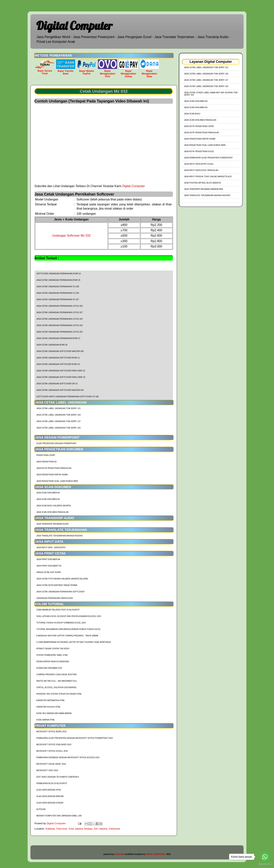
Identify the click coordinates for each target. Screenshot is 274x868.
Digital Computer (74, 26)
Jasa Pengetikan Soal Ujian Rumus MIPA (57, 481)
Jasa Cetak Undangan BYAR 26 (52, 345)
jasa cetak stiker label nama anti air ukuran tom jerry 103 (211, 94)
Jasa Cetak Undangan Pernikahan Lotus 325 (59, 306)
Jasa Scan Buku (192, 114)
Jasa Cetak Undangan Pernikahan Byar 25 (58, 280)
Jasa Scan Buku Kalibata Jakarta (54, 506)
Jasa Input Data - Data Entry (51, 548)
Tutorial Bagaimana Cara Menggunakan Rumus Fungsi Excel (68, 629)
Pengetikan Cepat (46, 455)
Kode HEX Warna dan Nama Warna (54, 713)
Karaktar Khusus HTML (49, 707)
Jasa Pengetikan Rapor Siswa (52, 475)
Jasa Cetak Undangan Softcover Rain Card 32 (61, 371)
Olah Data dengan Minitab (50, 796)
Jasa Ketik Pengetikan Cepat (199, 126)
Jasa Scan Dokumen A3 (48, 499)
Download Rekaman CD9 (49, 668)
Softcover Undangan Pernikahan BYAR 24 (59, 274)
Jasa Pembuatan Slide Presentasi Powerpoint (208, 158)
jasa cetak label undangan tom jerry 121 (59, 408)
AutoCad (41, 809)
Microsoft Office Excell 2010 (52, 751)
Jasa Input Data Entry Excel (199, 164)
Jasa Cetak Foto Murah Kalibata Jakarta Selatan (62, 579)
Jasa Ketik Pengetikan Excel (199, 151)
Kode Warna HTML (46, 720)
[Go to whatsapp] (265, 857)
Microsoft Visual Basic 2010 (51, 764)
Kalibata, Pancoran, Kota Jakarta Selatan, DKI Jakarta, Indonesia (83, 829)
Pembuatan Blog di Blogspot (52, 783)
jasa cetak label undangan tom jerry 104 (59, 428)
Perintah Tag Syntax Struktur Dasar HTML (59, 694)
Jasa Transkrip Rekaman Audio (53, 524)
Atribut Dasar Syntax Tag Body (53, 649)
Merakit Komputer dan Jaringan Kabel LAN (59, 816)
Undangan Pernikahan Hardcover (55, 598)
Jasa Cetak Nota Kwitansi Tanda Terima (57, 585)
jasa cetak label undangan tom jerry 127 (59, 421)
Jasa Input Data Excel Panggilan (201, 170)
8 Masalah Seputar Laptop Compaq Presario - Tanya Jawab (67, 636)
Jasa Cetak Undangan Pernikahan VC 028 (58, 287)
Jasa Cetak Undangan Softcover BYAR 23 (58, 364)
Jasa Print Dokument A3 (49, 566)
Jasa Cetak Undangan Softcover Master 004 (60, 390)
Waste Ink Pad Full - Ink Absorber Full (57, 681)
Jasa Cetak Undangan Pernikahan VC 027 (58, 300)
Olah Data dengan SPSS (49, 790)
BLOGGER (119, 854)
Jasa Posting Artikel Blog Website (202, 183)
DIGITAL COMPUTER (155, 854)
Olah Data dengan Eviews (50, 803)
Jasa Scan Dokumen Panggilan (52, 512)
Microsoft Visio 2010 (47, 770)
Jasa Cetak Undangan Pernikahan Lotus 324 (59, 319)
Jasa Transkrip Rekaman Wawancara (204, 189)
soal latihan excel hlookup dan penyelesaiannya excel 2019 (69, 616)
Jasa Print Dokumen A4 (48, 559)
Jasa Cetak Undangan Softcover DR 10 (57, 384)
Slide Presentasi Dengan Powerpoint (56, 443)
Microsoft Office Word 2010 (51, 732)
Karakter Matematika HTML (51, 700)
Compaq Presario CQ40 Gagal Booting (57, 675)
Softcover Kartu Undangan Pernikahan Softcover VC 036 (68, 397)
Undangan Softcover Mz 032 (71, 236)
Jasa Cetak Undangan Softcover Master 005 (60, 351)
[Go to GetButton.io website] (265, 864)
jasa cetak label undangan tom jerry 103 (59, 415)
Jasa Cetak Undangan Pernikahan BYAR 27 (58, 338)
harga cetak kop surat (49, 572)
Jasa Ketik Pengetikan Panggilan (54, 468)
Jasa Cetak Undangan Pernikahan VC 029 (58, 293)
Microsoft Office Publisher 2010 (54, 745)
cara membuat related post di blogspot (58, 610)
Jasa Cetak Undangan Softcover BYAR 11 (58, 358)
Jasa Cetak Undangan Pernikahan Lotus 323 (59, 325)
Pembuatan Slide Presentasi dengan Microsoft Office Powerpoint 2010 (74, 738)
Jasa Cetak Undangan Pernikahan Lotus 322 (59, 332)
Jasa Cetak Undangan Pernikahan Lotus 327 (59, 312)
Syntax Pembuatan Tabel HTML (52, 655)
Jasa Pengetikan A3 (46, 462)
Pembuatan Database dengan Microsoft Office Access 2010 (68, 758)
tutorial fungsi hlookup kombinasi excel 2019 (61, 623)
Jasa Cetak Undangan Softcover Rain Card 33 (61, 377)
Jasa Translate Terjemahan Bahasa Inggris (59, 536)
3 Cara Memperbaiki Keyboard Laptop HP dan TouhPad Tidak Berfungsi (74, 642)
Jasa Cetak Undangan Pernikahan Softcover (60, 592)
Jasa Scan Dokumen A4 (48, 493)
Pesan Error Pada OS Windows (53, 662)
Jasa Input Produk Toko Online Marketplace (208, 177)
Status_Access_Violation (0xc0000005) (56, 687)
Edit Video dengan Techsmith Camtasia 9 (58, 777)
